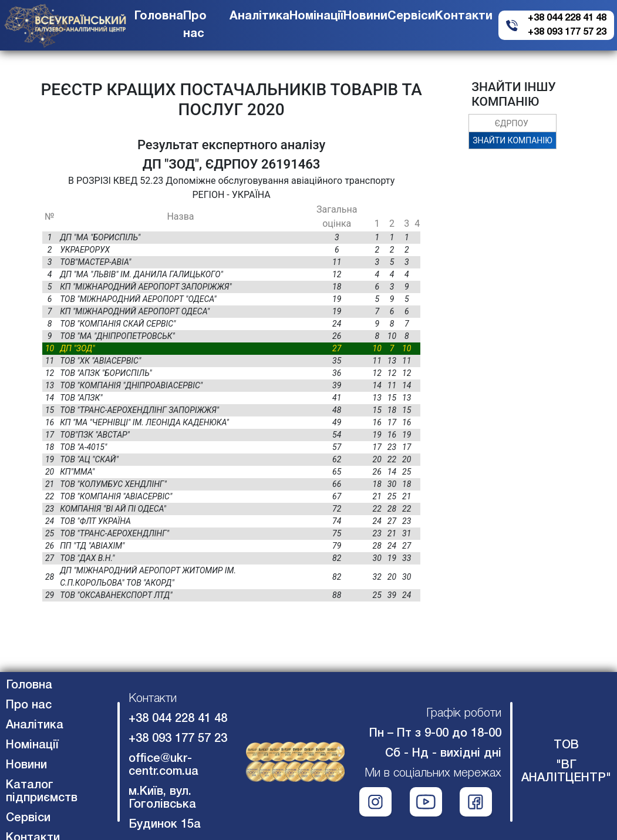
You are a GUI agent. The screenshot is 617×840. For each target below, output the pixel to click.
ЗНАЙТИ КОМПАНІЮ (512, 140)
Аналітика (259, 16)
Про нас (29, 705)
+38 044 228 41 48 (567, 18)
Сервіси (411, 16)
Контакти (464, 16)
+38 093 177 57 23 (567, 32)
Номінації (316, 16)
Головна (159, 16)
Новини (365, 16)
